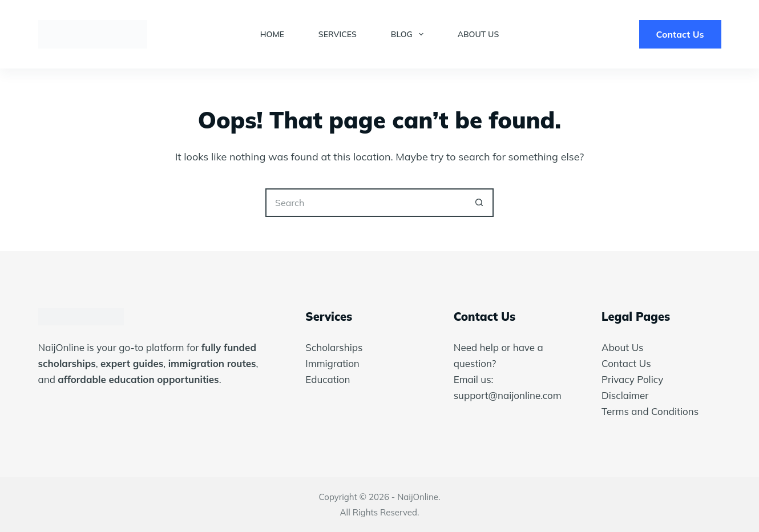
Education (328, 379)
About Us (479, 34)
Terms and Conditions (650, 411)
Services (338, 34)
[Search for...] (365, 203)
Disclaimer (625, 395)
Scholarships (334, 347)
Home (272, 34)
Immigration (332, 363)
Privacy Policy (632, 379)
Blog (409, 34)
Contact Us (680, 34)
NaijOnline (418, 497)
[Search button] (479, 203)
